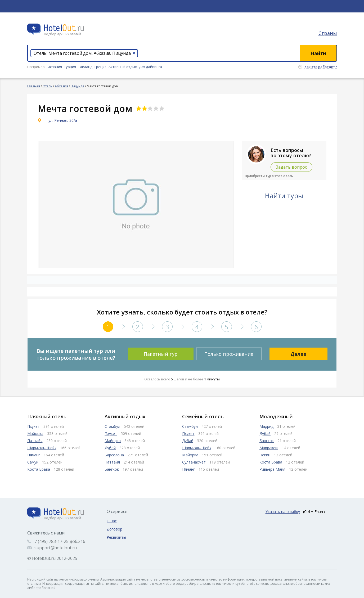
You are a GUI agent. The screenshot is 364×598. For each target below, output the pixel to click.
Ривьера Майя (272, 469)
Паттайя (35, 441)
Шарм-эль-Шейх (42, 448)
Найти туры (284, 196)
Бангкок (112, 469)
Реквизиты (116, 537)
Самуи (33, 462)
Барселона (114, 455)
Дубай (110, 448)
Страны (328, 33)
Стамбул (112, 426)
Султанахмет (194, 462)
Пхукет (33, 426)
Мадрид (266, 426)
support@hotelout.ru (56, 548)
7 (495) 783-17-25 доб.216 (60, 541)
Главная (34, 86)
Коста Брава (39, 469)
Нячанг (34, 455)
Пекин (265, 455)
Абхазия (61, 86)
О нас (112, 521)
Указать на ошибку (283, 512)
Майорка (35, 433)
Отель (47, 86)
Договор (114, 529)
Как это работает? (321, 67)
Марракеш (269, 448)
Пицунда (77, 86)
